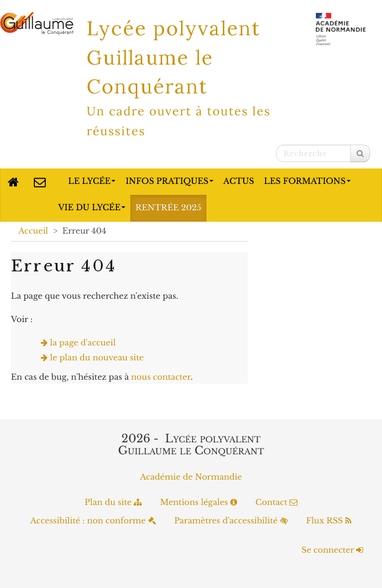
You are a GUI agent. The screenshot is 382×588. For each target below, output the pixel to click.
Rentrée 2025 (168, 208)
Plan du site (113, 503)
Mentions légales (199, 503)
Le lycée (92, 181)
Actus (239, 181)
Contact (277, 503)
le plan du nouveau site (97, 358)
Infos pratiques (169, 181)
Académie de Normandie (191, 477)
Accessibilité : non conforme (93, 521)
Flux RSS (329, 521)
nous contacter (161, 377)
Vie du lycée (92, 208)
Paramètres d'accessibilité (231, 521)
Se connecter (332, 550)
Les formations (307, 181)
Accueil (33, 231)
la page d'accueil (83, 343)
